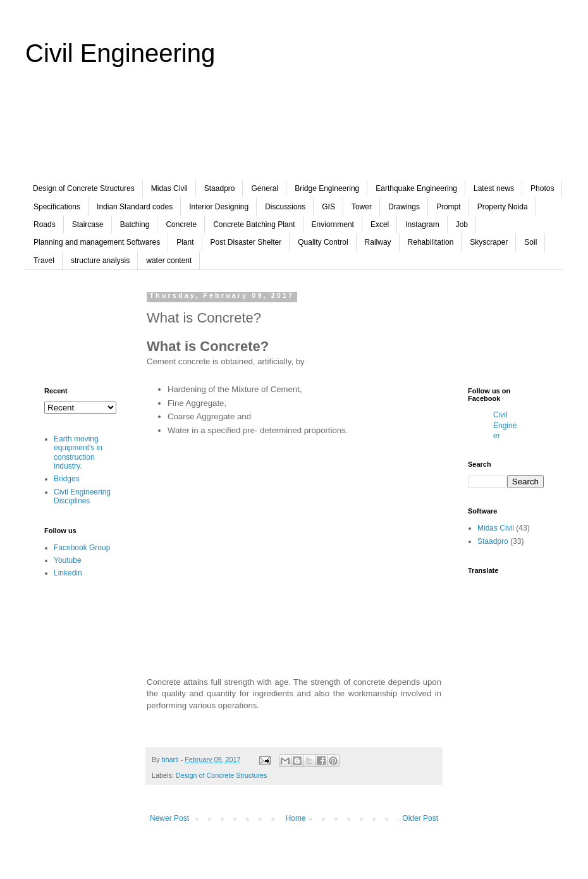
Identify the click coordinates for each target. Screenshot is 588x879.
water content (169, 261)
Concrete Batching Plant (254, 224)
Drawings (404, 207)
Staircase (88, 224)
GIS (328, 207)
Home (296, 818)
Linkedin (68, 573)
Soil (530, 242)
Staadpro (220, 188)
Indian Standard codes (135, 207)
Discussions (285, 207)
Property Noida (503, 207)
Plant (185, 242)
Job (462, 224)
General (265, 188)
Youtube (68, 560)
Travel (44, 261)
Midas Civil (169, 188)
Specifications (57, 207)
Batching (135, 224)
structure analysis (100, 261)
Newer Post (169, 818)
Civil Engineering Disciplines (82, 496)
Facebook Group (82, 548)
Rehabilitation (431, 242)
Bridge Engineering (327, 188)
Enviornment (333, 224)
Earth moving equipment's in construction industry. (78, 452)
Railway (378, 242)
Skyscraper (489, 242)
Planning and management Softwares (97, 242)
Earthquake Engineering (416, 188)
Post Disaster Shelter (246, 242)
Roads (45, 224)
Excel (380, 224)
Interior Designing (219, 207)
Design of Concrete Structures (84, 188)
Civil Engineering (120, 53)
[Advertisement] (294, 132)
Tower (362, 207)
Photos (542, 188)
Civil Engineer (505, 426)
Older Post (420, 818)
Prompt (449, 207)
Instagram (422, 224)
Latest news (494, 188)
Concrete (181, 224)
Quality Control (323, 242)
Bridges (67, 479)
